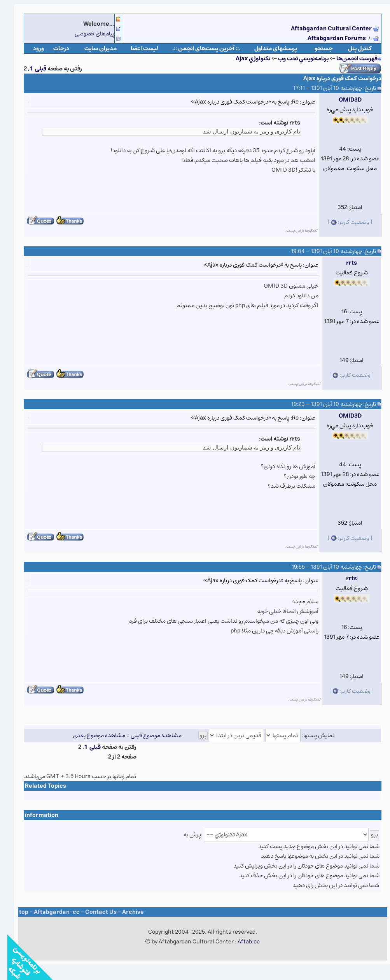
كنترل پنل (352, 48)
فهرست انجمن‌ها (350, 59)
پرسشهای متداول (268, 48)
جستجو (316, 48)
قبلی (33, 69)
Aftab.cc (241, 942)
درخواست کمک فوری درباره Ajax (335, 78)
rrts (344, 263)
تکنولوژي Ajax (246, 59)
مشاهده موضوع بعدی (92, 735)
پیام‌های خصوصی (87, 34)
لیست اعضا (137, 48)
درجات (54, 48)
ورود (31, 48)
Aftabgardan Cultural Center (324, 29)
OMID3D (343, 100)
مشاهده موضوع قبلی (149, 735)
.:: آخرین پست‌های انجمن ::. (199, 48)
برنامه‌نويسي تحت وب (296, 59)
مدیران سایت (93, 48)
